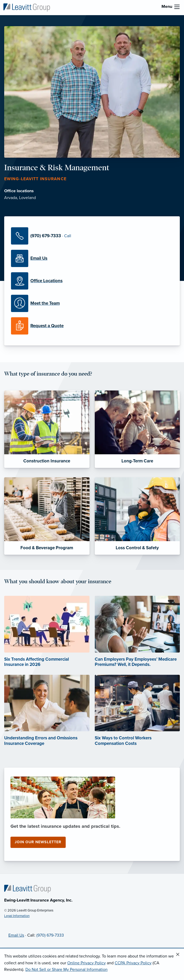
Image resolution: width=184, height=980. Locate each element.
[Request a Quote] (92, 326)
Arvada (11, 198)
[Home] (27, 888)
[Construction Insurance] (47, 429)
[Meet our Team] (92, 303)
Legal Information (17, 916)
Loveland (27, 198)
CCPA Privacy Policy (133, 963)
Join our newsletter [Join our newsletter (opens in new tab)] (38, 842)
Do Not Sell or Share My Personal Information (66, 970)
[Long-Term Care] (137, 429)
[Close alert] (178, 955)
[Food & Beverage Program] (47, 516)
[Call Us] (92, 236)
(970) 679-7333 (50, 935)
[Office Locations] (92, 281)
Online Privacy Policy (87, 963)
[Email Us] (92, 258)
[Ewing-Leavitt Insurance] (27, 7)
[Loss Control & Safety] (137, 516)
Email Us (16, 935)
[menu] (177, 7)
